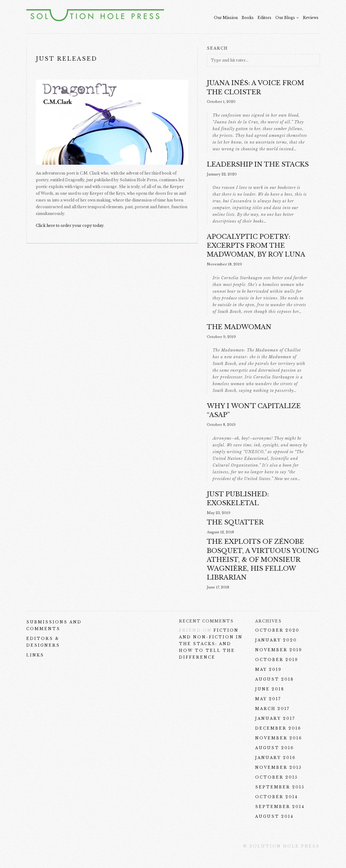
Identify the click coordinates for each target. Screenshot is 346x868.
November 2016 (279, 738)
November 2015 (279, 767)
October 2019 (277, 660)
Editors (264, 18)
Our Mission (226, 18)
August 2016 (275, 748)
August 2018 (275, 679)
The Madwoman (239, 327)
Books (248, 18)
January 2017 (275, 718)
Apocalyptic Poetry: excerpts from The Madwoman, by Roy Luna (256, 246)
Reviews (311, 18)
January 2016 (275, 758)
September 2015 (280, 787)
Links (35, 655)
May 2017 (268, 699)
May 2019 (268, 669)
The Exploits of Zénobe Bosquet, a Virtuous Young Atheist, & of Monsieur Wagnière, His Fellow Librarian (263, 559)
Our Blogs (287, 18)
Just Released (67, 59)
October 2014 (277, 797)
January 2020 (276, 640)
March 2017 (272, 709)
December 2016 (278, 728)
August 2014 (274, 816)
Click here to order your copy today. (70, 225)
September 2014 (280, 807)
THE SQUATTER (235, 522)
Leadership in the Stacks (258, 164)
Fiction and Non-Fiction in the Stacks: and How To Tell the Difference (211, 644)
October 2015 (277, 777)
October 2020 (277, 630)
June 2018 (270, 689)
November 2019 (279, 650)
